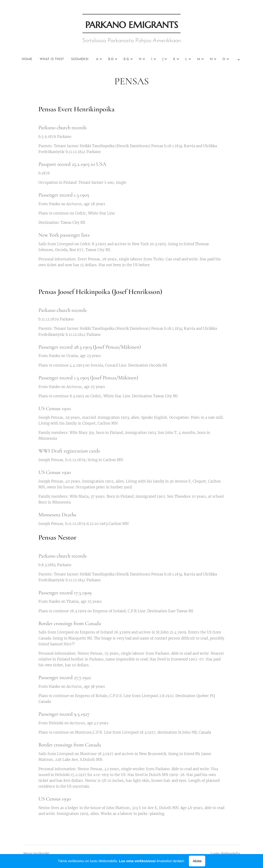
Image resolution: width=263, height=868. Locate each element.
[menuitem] (24, 59)
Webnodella (230, 854)
